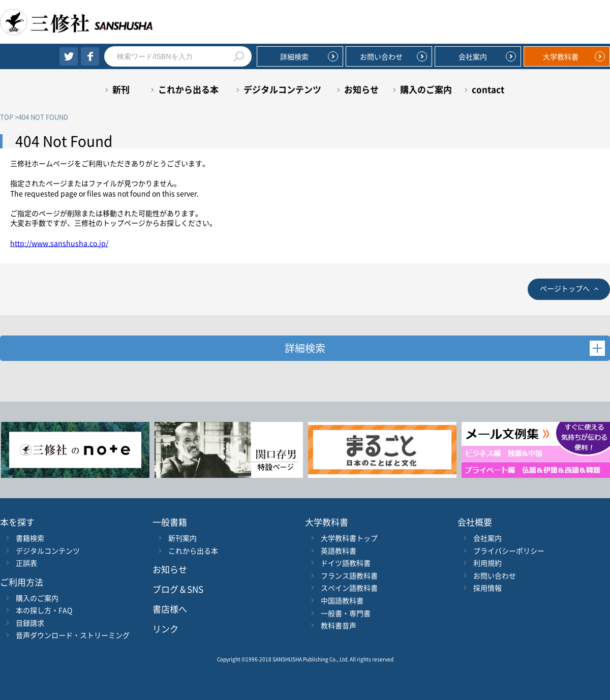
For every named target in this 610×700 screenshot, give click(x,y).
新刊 (121, 89)
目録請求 (30, 623)
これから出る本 (188, 89)
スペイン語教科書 (349, 588)
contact (488, 89)
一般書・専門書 (346, 613)
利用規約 (487, 563)
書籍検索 (30, 538)
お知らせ (361, 89)
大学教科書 (561, 56)
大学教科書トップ (349, 538)
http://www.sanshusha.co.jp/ (59, 243)
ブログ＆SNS (178, 589)
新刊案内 (182, 538)
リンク (165, 629)
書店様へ (170, 609)
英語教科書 (339, 551)
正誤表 (26, 563)
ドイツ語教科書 (346, 563)
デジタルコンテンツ (282, 89)
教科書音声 (339, 625)
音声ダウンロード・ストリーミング (73, 635)
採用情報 (487, 588)
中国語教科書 (342, 600)
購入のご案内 (426, 89)
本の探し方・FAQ (44, 610)
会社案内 (473, 56)
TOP (7, 117)
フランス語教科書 (349, 575)
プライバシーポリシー (509, 551)
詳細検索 (294, 56)
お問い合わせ (381, 56)
